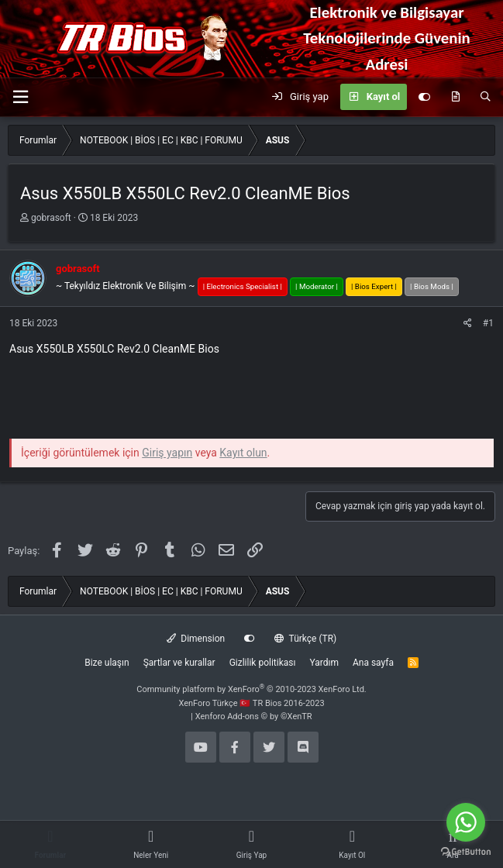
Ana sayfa (373, 663)
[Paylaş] (468, 324)
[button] (20, 97)
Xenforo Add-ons (254, 716)
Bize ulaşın (107, 663)
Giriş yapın (167, 453)
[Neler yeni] (455, 97)
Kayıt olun (243, 453)
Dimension (196, 639)
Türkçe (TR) (305, 639)
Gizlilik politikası (263, 663)
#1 (488, 323)
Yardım (324, 663)
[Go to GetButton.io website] (466, 852)
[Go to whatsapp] (466, 822)
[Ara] (486, 97)
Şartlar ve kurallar (179, 663)
